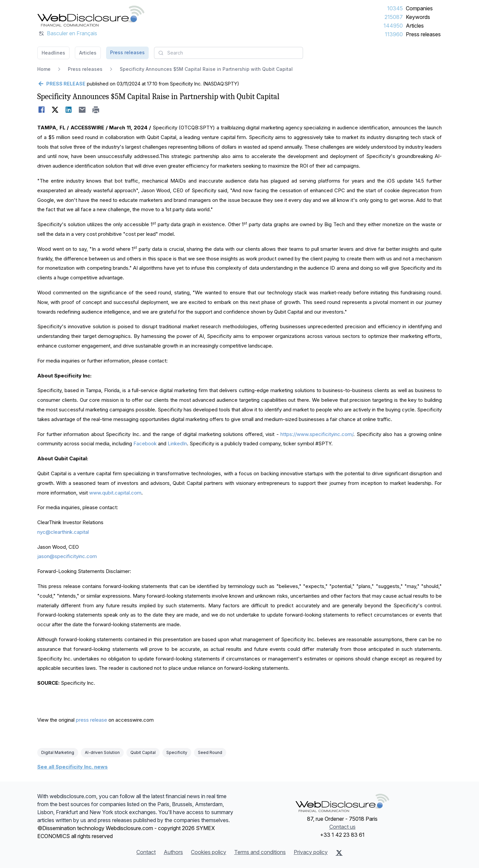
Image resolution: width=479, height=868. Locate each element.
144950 (393, 26)
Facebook (145, 443)
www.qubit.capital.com (115, 493)
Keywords (418, 17)
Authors (173, 852)
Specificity (177, 752)
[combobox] (229, 53)
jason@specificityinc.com (67, 556)
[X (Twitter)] (339, 853)
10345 (395, 8)
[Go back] (61, 84)
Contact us (342, 827)
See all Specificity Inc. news (73, 767)
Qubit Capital (143, 752)
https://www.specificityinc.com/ (317, 434)
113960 (394, 34)
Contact (146, 852)
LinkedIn (177, 443)
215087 (394, 17)
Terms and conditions (260, 852)
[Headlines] (91, 16)
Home (44, 69)
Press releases (423, 34)
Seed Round (210, 752)
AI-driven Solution (102, 752)
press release (91, 720)
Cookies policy (209, 852)
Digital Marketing (58, 752)
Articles (415, 26)
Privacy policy (311, 852)
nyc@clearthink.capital (63, 532)
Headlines (53, 53)
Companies (419, 8)
